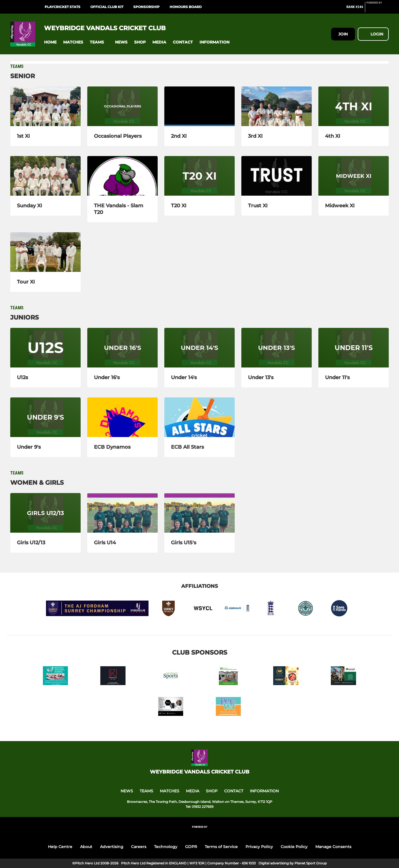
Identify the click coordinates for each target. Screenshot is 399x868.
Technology (166, 847)
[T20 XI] (199, 176)
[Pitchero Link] (378, 9)
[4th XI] (354, 106)
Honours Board (186, 7)
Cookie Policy (294, 847)
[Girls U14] (122, 513)
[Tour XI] (45, 252)
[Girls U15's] (199, 513)
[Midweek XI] (354, 176)
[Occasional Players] (122, 106)
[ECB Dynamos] (122, 417)
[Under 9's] (45, 417)
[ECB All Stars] (199, 417)
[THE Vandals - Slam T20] (122, 176)
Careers (139, 847)
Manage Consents (333, 847)
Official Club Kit (107, 7)
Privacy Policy (259, 847)
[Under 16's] (122, 348)
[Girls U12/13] (45, 513)
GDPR (191, 847)
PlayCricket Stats (62, 7)
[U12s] (45, 348)
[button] (50, 42)
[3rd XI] (277, 106)
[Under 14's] (199, 348)
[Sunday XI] (45, 176)
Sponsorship (146, 7)
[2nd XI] (199, 106)
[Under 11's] (354, 348)
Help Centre (60, 847)
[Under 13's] (277, 348)
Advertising (112, 847)
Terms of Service (221, 847)
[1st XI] (45, 106)
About (86, 847)
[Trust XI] (277, 176)
